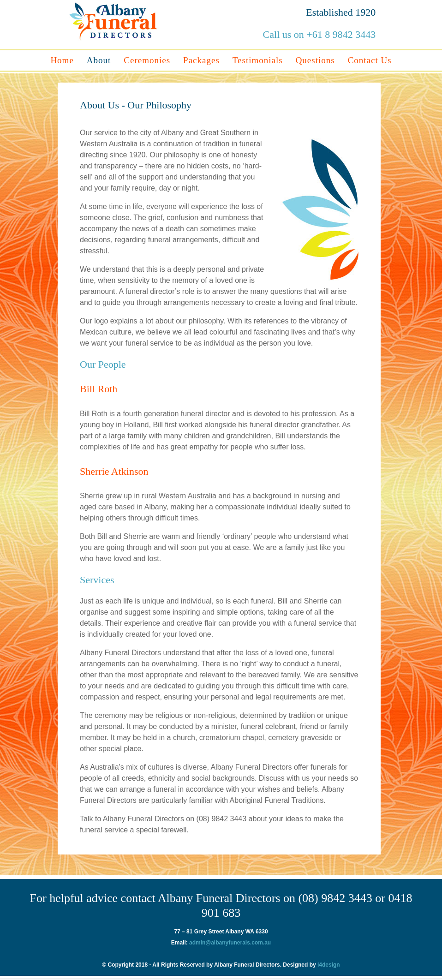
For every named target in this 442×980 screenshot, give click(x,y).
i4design (328, 965)
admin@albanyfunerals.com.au (230, 943)
